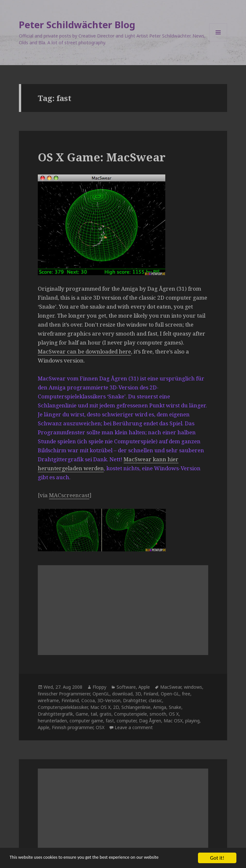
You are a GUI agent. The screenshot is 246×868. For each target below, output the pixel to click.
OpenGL (101, 694)
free (186, 694)
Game (82, 714)
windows (193, 687)
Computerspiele (131, 714)
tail (94, 714)
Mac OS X (100, 707)
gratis (106, 714)
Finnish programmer (73, 727)
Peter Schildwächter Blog (77, 25)
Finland (151, 694)
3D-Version (109, 700)
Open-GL (170, 694)
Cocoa (88, 700)
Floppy (99, 687)
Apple (144, 687)
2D (116, 707)
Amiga (160, 707)
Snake (175, 707)
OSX (100, 727)
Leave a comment (134, 727)
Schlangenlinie (136, 707)
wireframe (48, 700)
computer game (86, 721)
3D (138, 694)
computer (127, 721)
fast (110, 721)
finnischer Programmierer (64, 694)
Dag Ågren (150, 721)
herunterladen (52, 721)
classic (155, 700)
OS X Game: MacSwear (102, 157)
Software (126, 687)
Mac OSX (173, 721)
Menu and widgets (218, 41)
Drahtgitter (135, 700)
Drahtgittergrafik (55, 714)
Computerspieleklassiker (63, 707)
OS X (174, 714)
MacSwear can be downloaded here (84, 351)
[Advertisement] (123, 610)
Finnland (70, 700)
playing (192, 721)
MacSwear (171, 687)
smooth (158, 714)
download (122, 694)
